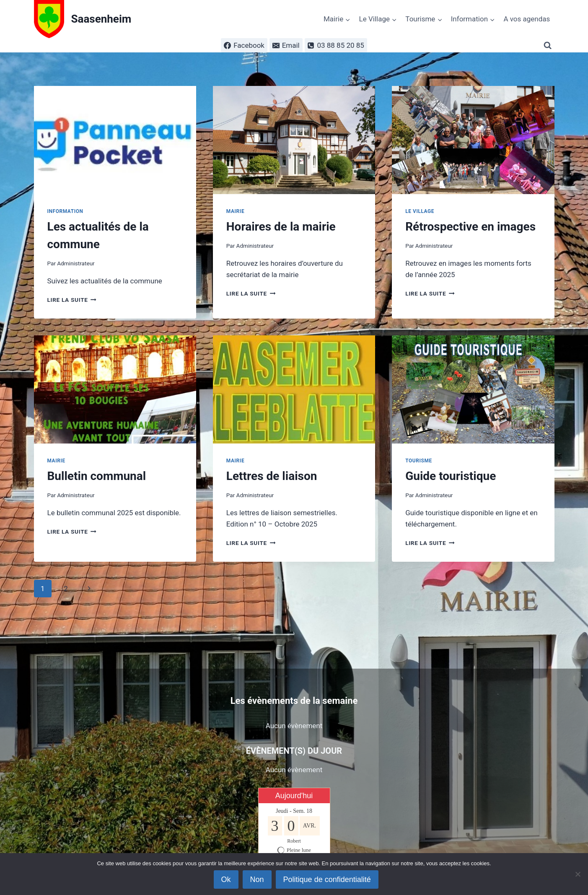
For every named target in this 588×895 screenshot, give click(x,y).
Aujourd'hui (294, 796)
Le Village (420, 211)
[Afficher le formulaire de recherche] (549, 45)
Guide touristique (451, 476)
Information (65, 211)
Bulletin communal (97, 476)
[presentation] (115, 140)
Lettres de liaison (272, 476)
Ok (226, 879)
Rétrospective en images (470, 227)
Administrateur (76, 263)
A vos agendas (527, 19)
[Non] (578, 874)
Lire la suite (72, 300)
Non (257, 879)
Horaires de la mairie (281, 227)
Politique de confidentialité (327, 879)
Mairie (235, 211)
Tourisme (419, 461)
